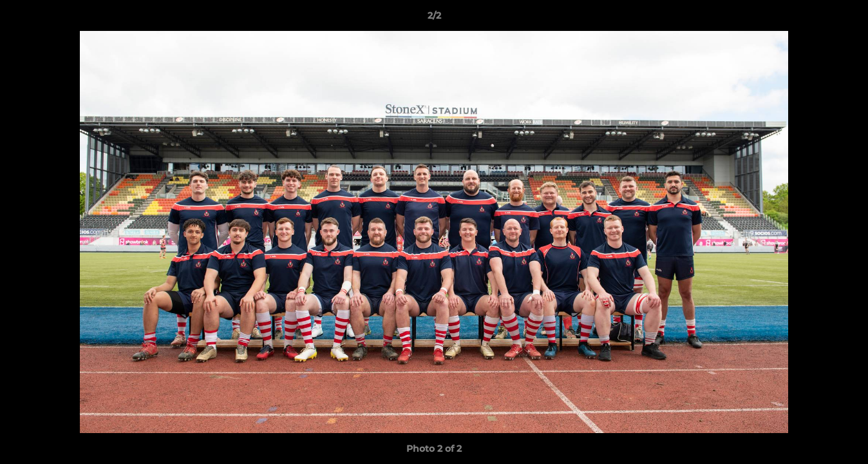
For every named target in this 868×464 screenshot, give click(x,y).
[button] (845, 19)
